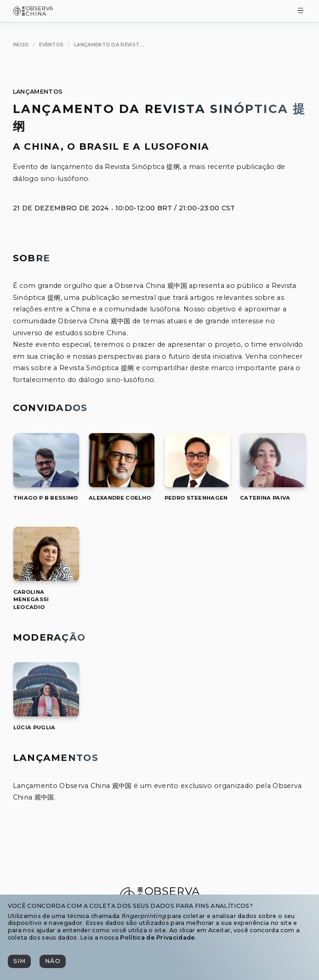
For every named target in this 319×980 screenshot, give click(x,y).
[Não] (52, 961)
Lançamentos (38, 92)
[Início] (21, 45)
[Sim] (19, 961)
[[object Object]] (46, 498)
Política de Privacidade (157, 938)
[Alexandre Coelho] (122, 485)
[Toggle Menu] (301, 11)
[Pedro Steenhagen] (197, 485)
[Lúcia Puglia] (46, 714)
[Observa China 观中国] (33, 13)
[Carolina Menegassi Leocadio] (46, 578)
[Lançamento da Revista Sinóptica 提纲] (109, 45)
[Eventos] (51, 45)
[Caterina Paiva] (273, 485)
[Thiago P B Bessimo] (46, 485)
